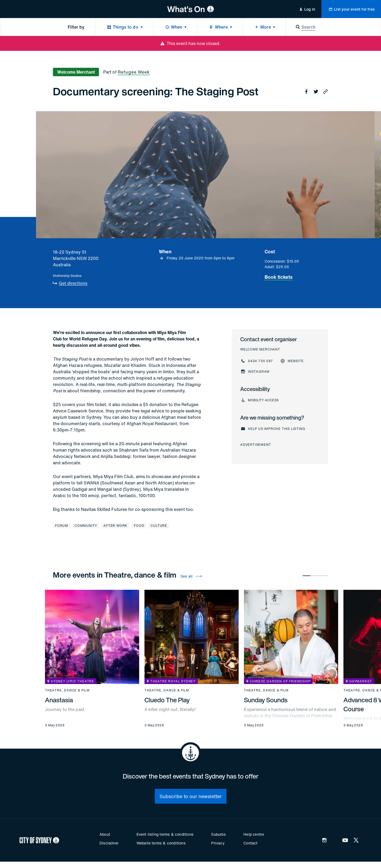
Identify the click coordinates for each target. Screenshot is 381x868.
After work (115, 526)
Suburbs (218, 834)
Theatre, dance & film (67, 690)
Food (139, 526)
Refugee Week (134, 72)
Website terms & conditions (161, 843)
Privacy (218, 843)
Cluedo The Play (167, 700)
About (105, 834)
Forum (62, 526)
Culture (159, 526)
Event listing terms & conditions (165, 834)
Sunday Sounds (266, 700)
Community (86, 526)
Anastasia (59, 700)
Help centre (254, 834)
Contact (250, 843)
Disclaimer (109, 843)
